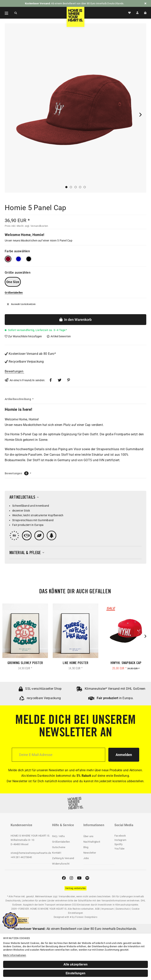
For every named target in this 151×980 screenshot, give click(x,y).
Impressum (108, 909)
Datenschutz (123, 909)
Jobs (86, 858)
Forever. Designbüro (86, 917)
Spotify (119, 844)
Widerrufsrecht (61, 864)
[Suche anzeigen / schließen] (16, 13)
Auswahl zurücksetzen (21, 304)
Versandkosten (67, 897)
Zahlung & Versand (63, 858)
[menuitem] (4, 13)
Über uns (88, 836)
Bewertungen (14, 371)
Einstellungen (75, 973)
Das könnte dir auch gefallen (75, 592)
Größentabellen (61, 842)
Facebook (120, 836)
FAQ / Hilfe (58, 836)
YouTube (120, 849)
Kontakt (57, 853)
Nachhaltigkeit (92, 842)
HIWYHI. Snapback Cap (126, 663)
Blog (86, 847)
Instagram (120, 840)
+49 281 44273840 (21, 857)
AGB (97, 909)
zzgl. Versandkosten (36, 226)
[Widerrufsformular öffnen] (76, 888)
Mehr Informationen (15, 955)
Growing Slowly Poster (25, 663)
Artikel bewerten (59, 336)
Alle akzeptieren (75, 964)
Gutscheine (59, 847)
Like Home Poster (75, 663)
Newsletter (90, 853)
